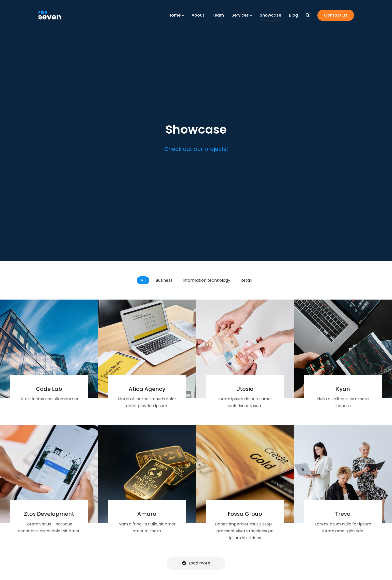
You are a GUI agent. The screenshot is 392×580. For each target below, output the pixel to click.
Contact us (336, 15)
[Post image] (49, 349)
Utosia (245, 389)
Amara (147, 514)
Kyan (343, 389)
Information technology (206, 280)
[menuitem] (176, 15)
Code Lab (49, 389)
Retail (246, 280)
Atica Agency (147, 389)
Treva (343, 514)
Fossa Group (245, 514)
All (143, 280)
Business (164, 280)
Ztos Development (49, 514)
